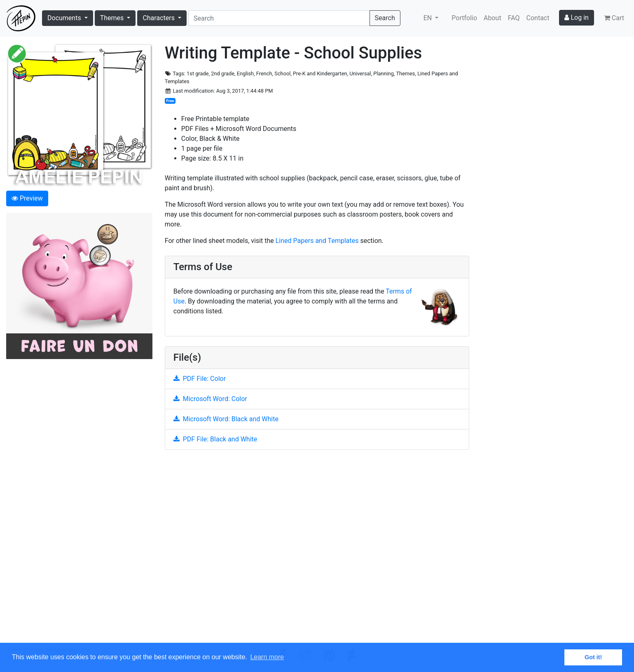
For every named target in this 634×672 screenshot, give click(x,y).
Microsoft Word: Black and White (226, 419)
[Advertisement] (317, 551)
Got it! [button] (593, 657)
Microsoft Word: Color (210, 399)
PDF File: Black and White (215, 439)
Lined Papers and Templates (317, 241)
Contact (538, 18)
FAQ (514, 18)
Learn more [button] (267, 657)
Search (385, 18)
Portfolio (464, 18)
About (492, 18)
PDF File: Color (200, 379)
